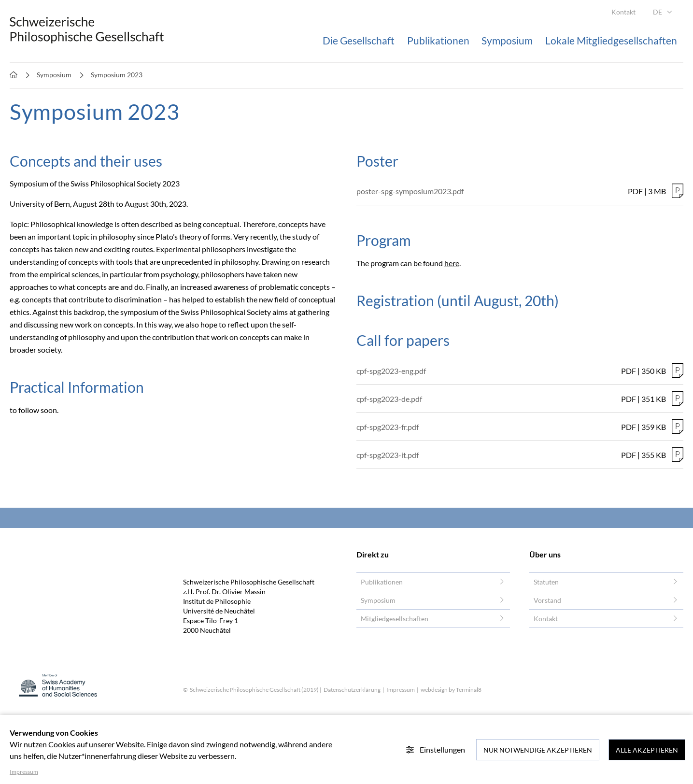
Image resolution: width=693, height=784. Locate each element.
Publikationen (382, 582)
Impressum (401, 690)
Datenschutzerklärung (352, 690)
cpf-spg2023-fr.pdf (388, 427)
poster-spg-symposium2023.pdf (410, 191)
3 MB (657, 191)
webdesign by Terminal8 (451, 690)
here (452, 263)
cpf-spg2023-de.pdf (389, 399)
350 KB (654, 371)
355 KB (654, 455)
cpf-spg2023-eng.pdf (391, 371)
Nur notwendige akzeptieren (538, 750)
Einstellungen (436, 749)
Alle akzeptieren (647, 750)
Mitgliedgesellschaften (395, 619)
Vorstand (547, 600)
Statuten (546, 582)
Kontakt (546, 619)
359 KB (654, 427)
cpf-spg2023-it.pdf (388, 455)
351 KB (654, 399)
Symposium (378, 600)
